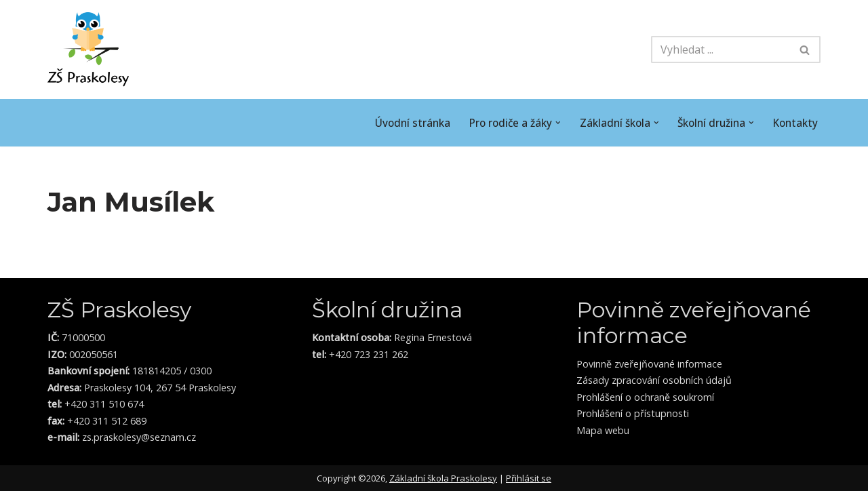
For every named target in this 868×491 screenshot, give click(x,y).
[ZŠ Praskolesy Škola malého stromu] (88, 50)
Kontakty (794, 123)
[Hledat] (721, 50)
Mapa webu (603, 430)
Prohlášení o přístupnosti (633, 413)
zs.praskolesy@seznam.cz (138, 437)
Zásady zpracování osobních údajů (654, 380)
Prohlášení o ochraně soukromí (645, 397)
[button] (547, 123)
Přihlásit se (529, 478)
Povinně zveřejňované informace (649, 364)
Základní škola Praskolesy (443, 478)
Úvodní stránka (396, 123)
